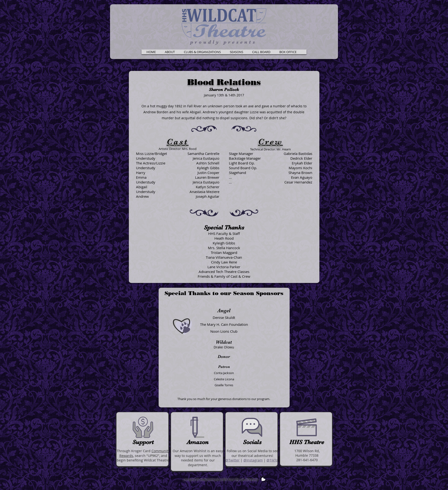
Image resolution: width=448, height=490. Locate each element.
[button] (170, 52)
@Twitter (232, 460)
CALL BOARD (440, 4)
